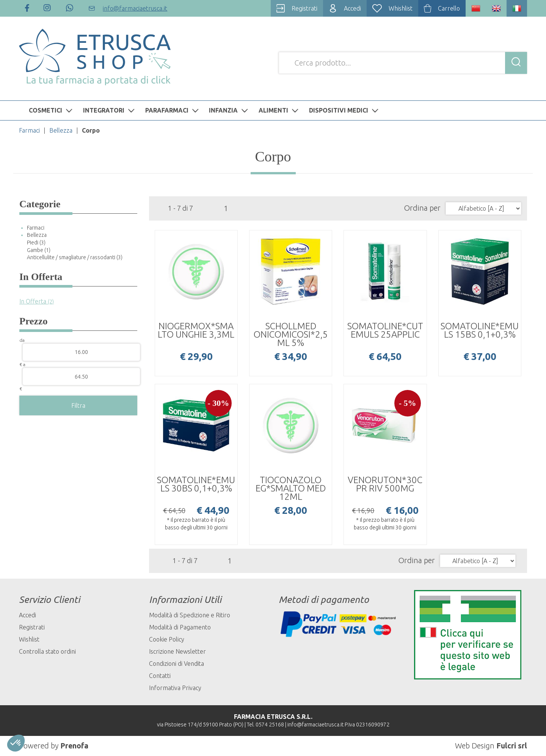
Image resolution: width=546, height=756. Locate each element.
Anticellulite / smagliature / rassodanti (75, 257)
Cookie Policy (167, 639)
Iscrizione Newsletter (177, 651)
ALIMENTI (279, 110)
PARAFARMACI (173, 110)
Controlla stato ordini (47, 651)
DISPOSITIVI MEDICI (345, 110)
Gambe (39, 250)
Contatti (160, 676)
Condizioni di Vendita (177, 664)
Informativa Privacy (175, 688)
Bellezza (61, 130)
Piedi (36, 243)
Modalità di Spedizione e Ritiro (190, 615)
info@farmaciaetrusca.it (315, 725)
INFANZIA (229, 110)
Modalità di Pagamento (180, 627)
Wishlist (29, 639)
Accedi (27, 615)
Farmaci (29, 130)
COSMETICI (52, 110)
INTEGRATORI (110, 110)
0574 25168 (270, 725)
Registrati (32, 627)
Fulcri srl (512, 746)
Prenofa (75, 746)
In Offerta (37, 301)
